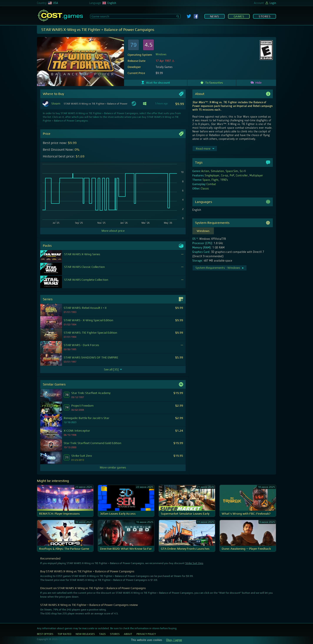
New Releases (85, 634)
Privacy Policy (146, 634)
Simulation (217, 171)
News (215, 16)
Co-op (225, 176)
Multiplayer (256, 176)
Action (205, 171)
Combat (211, 184)
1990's (224, 180)
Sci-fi (243, 171)
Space (206, 180)
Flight (215, 180)
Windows (161, 54)
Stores (265, 16)
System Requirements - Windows (220, 268)
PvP (232, 176)
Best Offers (45, 634)
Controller (242, 176)
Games (239, 16)
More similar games (113, 467)
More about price (113, 231)
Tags (102, 634)
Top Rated (64, 634)
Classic (205, 189)
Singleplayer (212, 176)
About (128, 634)
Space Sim (232, 171)
